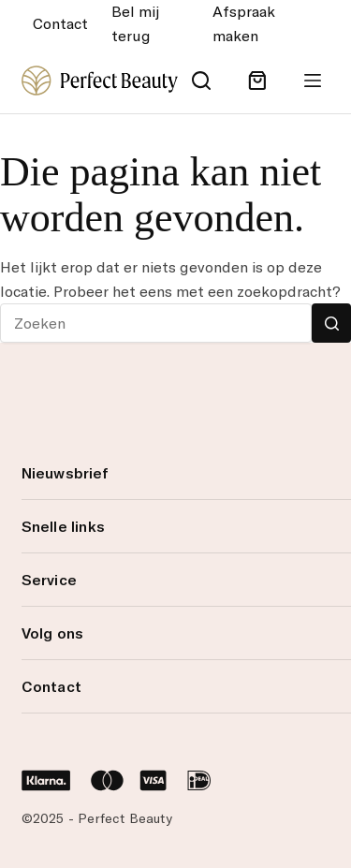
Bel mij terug (135, 24)
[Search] (201, 81)
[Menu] (313, 81)
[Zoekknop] (331, 323)
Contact (60, 24)
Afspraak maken (244, 24)
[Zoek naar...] (156, 323)
